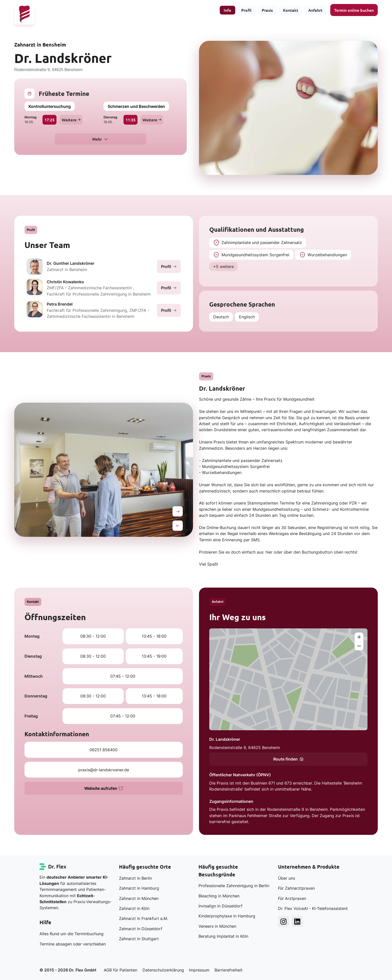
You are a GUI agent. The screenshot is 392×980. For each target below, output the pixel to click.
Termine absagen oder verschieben (73, 944)
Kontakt (291, 10)
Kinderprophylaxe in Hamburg (227, 916)
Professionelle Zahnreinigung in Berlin (234, 886)
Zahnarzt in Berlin (135, 878)
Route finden (288, 759)
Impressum (199, 970)
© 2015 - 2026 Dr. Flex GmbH (68, 970)
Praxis (267, 10)
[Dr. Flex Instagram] (283, 921)
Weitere (71, 120)
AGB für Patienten (120, 970)
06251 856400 (103, 750)
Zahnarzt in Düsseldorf (141, 929)
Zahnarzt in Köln (134, 908)
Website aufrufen (104, 788)
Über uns (286, 878)
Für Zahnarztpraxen (296, 888)
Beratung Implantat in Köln (223, 936)
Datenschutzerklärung (163, 970)
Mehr (97, 139)
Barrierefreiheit (228, 970)
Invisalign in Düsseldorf (220, 906)
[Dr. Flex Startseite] (53, 867)
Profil (246, 10)
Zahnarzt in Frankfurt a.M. (143, 918)
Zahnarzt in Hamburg (139, 888)
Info (227, 10)
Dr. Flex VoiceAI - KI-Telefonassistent (313, 908)
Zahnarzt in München (139, 898)
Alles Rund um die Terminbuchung (71, 934)
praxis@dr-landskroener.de (104, 770)
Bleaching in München (219, 896)
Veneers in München (217, 926)
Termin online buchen (354, 10)
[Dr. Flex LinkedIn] (297, 921)
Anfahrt (315, 10)
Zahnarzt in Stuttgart (139, 939)
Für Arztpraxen (292, 898)
